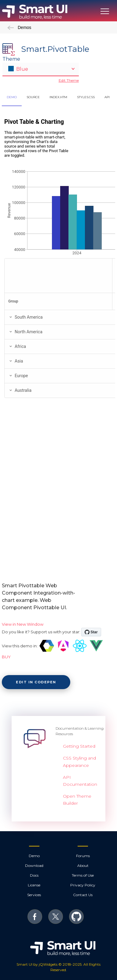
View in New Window (23, 624)
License (34, 885)
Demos (19, 27)
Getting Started (79, 746)
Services (34, 895)
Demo (34, 856)
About (83, 866)
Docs (34, 875)
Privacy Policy (83, 885)
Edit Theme (69, 80)
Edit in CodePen (36, 682)
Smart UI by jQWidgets (37, 964)
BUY (6, 657)
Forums (83, 856)
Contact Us (83, 895)
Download (34, 866)
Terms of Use (83, 875)
